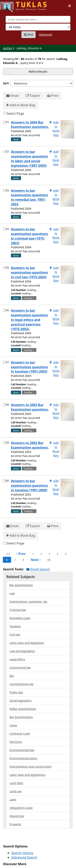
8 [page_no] (23, 560)
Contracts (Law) (20, 733)
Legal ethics (17, 659)
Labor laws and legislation (27, 643)
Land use (15, 791)
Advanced (45, 35)
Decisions (16, 742)
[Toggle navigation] (70, 6)
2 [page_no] (41, 554)
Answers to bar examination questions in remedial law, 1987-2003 (29, 197)
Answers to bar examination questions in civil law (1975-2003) (29, 272)
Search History (22, 853)
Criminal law (18, 610)
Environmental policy (23, 758)
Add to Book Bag (21, 105)
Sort (6, 83)
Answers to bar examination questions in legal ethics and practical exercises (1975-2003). (29, 320)
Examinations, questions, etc (28, 602)
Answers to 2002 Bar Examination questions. (30, 445)
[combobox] (38, 19)
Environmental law (22, 750)
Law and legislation (22, 651)
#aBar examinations (23, 709)
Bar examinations (21, 585)
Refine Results (38, 72)
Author (8, 48)
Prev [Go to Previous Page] (21, 554)
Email (12, 96)
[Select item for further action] (4, 122)
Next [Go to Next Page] (36, 560)
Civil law (15, 635)
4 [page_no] (58, 554)
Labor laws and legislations (27, 775)
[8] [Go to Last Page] (49, 560)
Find (29, 35)
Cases (13, 725)
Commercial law (20, 667)
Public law (16, 692)
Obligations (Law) (21, 808)
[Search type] (38, 27)
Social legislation (21, 700)
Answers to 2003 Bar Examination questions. (30, 407)
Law (12, 593)
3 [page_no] (49, 554)
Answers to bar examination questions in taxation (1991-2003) (29, 367)
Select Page (15, 113)
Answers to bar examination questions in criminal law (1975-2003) (29, 236)
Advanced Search (24, 857)
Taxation (15, 626)
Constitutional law (21, 684)
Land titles (16, 783)
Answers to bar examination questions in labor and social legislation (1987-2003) (29, 159)
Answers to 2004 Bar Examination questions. (30, 125)
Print (53, 96)
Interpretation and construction (31, 766)
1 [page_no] (33, 554)
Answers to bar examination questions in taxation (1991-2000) (29, 486)
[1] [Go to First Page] (8, 554)
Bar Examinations (21, 717)
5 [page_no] (66, 554)
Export (33, 96)
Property (15, 824)
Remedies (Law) (20, 618)
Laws (13, 799)
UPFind (10, 5)
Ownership (17, 816)
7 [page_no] (15, 560)
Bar (12, 676)
